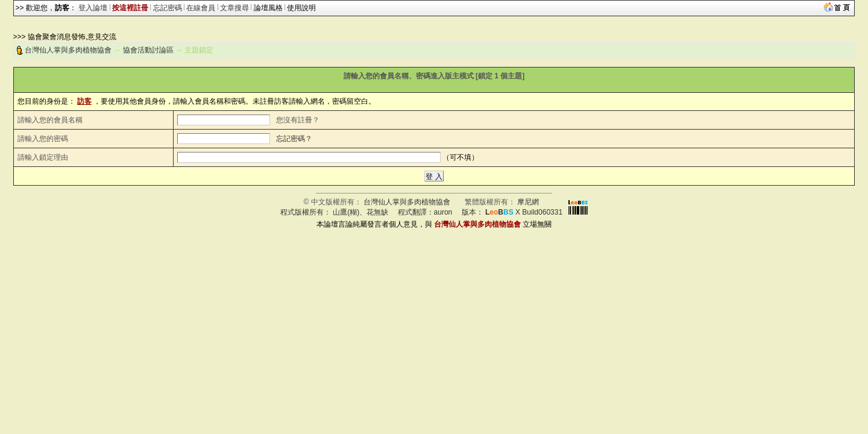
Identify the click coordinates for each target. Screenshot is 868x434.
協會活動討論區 (148, 50)
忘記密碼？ (294, 139)
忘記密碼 (168, 8)
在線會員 (201, 8)
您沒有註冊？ (298, 120)
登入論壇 (93, 8)
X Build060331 (524, 212)
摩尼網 (528, 202)
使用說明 (301, 8)
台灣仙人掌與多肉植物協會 (68, 50)
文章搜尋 (234, 8)
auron (443, 212)
